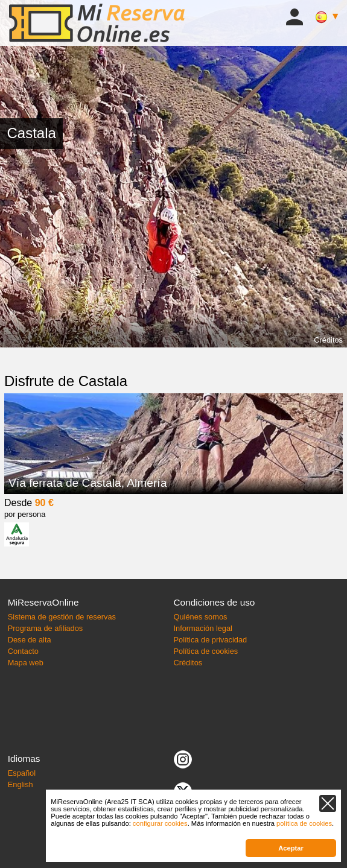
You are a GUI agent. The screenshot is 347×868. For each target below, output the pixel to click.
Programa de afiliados (45, 628)
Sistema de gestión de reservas (62, 617)
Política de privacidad (211, 640)
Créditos (328, 340)
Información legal (203, 628)
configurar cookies (160, 823)
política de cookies (304, 823)
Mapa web (26, 663)
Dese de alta (30, 640)
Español (22, 773)
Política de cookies (206, 651)
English (21, 784)
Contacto (23, 651)
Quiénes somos (201, 617)
